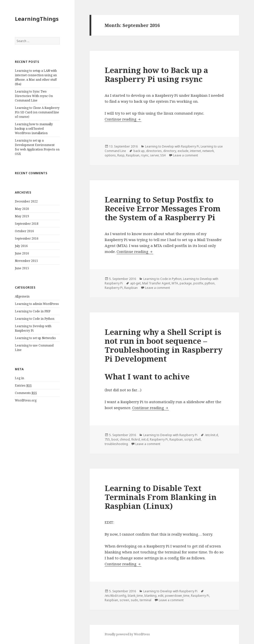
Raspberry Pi (114, 288)
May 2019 (22, 216)
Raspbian (133, 155)
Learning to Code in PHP (33, 311)
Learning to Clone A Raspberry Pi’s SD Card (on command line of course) (37, 112)
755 (107, 439)
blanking (150, 596)
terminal (145, 600)
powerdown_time (177, 596)
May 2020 (22, 209)
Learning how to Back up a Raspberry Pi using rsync (156, 74)
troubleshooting (116, 444)
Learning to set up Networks (35, 338)
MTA (175, 283)
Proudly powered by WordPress (127, 634)
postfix (198, 283)
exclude (183, 151)
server (154, 155)
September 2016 (27, 238)
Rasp (121, 155)
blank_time (135, 596)
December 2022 (26, 201)
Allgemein (22, 296)
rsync (145, 155)
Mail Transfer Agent (156, 283)
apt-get (135, 283)
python (210, 283)
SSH (163, 155)
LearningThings (37, 19)
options (110, 155)
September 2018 (27, 224)
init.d (145, 439)
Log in (19, 378)
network (208, 151)
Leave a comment (186, 155)
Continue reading (123, 119)
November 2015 (26, 261)
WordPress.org (26, 400)
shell (197, 439)
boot (115, 439)
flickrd (136, 439)
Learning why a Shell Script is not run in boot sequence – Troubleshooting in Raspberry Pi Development (164, 345)
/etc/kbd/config (115, 596)
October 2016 (24, 231)
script (188, 439)
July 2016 (21, 246)
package (186, 283)
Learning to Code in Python (35, 319)
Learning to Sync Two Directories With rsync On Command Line (34, 96)
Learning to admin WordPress (37, 304)
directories (154, 151)
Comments (26, 393)
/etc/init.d (211, 435)
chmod (125, 439)
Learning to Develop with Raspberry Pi (33, 328)
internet (195, 151)
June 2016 (22, 253)
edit (161, 596)
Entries (23, 386)
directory (170, 151)
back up (139, 151)
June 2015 (22, 268)
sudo (134, 600)
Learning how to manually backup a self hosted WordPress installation (34, 129)
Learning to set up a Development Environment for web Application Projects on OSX (37, 147)
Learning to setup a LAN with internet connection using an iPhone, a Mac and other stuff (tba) (36, 77)
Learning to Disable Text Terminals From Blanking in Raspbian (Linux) (161, 497)
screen (124, 600)
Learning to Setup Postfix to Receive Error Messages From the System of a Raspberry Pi (163, 208)
